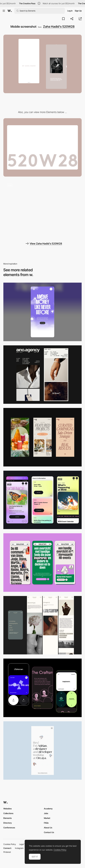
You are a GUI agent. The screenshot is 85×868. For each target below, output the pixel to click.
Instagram (19, 848)
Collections (8, 813)
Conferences (9, 828)
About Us (48, 828)
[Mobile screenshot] (42, 625)
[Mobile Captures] (42, 688)
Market (47, 818)
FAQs (46, 823)
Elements (8, 818)
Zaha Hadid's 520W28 (59, 27)
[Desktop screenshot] (42, 147)
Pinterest (7, 852)
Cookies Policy (10, 844)
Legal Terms (24, 844)
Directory (8, 823)
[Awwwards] (10, 11)
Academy (48, 809)
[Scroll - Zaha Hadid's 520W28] (42, 209)
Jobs (46, 813)
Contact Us (49, 832)
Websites (8, 809)
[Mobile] (42, 312)
